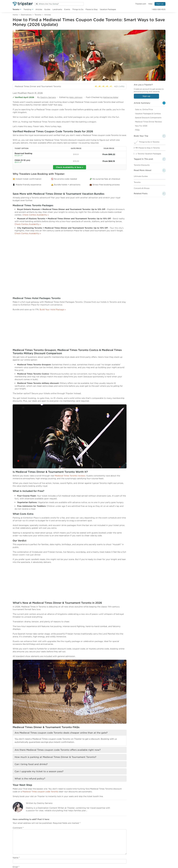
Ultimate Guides (141, 176)
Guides (47, 9)
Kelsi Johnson (76, 97)
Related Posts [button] (141, 194)
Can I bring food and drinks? (31, 764)
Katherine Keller (111, 97)
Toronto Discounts (142, 165)
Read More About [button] (143, 170)
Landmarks (57, 9)
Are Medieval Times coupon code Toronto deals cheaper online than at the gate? (61, 733)
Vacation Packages (108, 9)
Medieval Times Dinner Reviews (148, 122)
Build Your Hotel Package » (53, 309)
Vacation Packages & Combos (148, 114)
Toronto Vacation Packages (149, 154)
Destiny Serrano (48, 97)
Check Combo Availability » (36, 215)
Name (16, 858)
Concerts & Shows (142, 188)
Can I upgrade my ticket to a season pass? (39, 771)
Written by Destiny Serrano (39, 803)
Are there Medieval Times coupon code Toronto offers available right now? (58, 750)
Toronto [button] (16, 9)
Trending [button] (27, 9)
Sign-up (160, 4)
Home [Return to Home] (15, 15)
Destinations (26, 15)
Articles (39, 9)
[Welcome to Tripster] (23, 4)
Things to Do (78, 9)
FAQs (137, 130)
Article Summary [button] (142, 103)
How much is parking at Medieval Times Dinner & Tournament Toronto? (55, 757)
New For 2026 (141, 126)
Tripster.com (141, 4)
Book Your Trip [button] (141, 136)
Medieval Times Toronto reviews (70, 476)
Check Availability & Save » (70, 167)
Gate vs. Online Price (144, 109)
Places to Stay (92, 9)
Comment (18, 828)
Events (67, 9)
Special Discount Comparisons (148, 118)
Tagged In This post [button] (143, 159)
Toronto (38, 15)
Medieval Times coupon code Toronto (40, 792)
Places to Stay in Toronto (149, 148)
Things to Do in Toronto (149, 142)
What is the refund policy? (30, 779)
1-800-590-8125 (159, 9)
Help (150, 4)
